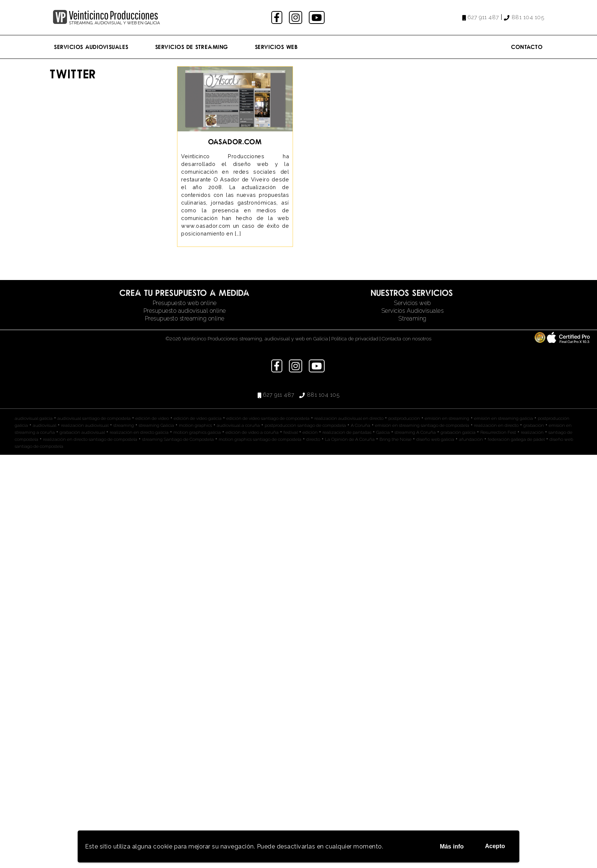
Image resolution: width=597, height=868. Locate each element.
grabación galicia (458, 432)
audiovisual (45, 425)
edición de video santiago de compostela (268, 418)
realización (532, 432)
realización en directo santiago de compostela (90, 439)
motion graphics (195, 425)
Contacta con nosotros (407, 339)
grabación (534, 425)
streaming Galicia (156, 425)
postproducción (404, 418)
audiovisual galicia (34, 418)
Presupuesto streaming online (185, 318)
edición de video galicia (198, 418)
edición (310, 432)
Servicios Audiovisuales (91, 47)
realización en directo (496, 425)
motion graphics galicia (197, 432)
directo (313, 439)
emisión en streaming (447, 418)
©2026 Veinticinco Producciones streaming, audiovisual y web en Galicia (247, 339)
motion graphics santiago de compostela (260, 439)
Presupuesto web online (185, 303)
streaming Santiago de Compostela (178, 439)
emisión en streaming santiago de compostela (422, 425)
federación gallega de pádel (516, 439)
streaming (124, 425)
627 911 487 (483, 17)
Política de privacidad (355, 339)
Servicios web (412, 303)
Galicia (383, 432)
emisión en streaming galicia (504, 418)
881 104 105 (528, 17)
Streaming (412, 318)
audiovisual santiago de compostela (94, 418)
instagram (296, 17)
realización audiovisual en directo (349, 418)
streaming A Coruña (415, 432)
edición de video (152, 418)
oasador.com (235, 141)
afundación (471, 439)
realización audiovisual (85, 425)
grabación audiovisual (82, 432)
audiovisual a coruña (238, 425)
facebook (278, 17)
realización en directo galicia (139, 432)
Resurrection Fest (498, 432)
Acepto (495, 846)
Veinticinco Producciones (113, 15)
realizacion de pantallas (347, 432)
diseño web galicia (435, 439)
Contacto (527, 47)
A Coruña (361, 425)
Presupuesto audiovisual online (185, 311)
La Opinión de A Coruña (350, 439)
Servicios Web (277, 47)
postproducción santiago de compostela (305, 425)
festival (291, 432)
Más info (452, 846)
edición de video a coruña (252, 432)
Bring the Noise (395, 439)
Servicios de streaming (192, 47)
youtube (317, 17)
